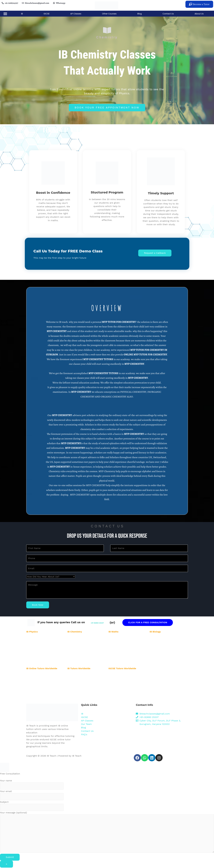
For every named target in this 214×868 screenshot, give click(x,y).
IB (22, 14)
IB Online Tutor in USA (37, 675)
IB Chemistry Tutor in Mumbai (82, 656)
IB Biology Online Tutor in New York (84, 700)
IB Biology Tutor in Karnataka (163, 663)
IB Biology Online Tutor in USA (82, 682)
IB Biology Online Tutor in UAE (82, 686)
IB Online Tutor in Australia (39, 682)
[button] (199, 4)
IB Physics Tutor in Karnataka (40, 663)
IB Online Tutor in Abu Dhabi (40, 678)
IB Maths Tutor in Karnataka (122, 663)
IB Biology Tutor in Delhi (161, 645)
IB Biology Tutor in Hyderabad (164, 649)
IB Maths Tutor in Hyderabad (122, 649)
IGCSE (47, 14)
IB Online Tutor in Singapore (40, 693)
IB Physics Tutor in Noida (38, 642)
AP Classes (76, 14)
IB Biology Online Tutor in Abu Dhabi (84, 689)
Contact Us (168, 14)
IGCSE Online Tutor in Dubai (122, 696)
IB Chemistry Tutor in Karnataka (83, 663)
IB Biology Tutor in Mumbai (162, 656)
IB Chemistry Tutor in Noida (80, 642)
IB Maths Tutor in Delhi (120, 645)
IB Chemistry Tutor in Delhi (80, 645)
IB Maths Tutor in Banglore (121, 652)
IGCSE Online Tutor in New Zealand (125, 689)
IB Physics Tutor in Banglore (40, 652)
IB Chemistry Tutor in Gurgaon (82, 638)
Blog (140, 14)
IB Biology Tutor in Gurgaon (163, 638)
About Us (199, 14)
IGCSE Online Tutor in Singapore (124, 693)
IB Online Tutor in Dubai (38, 696)
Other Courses (109, 14)
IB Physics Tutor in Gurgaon (39, 638)
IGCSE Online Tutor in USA (121, 675)
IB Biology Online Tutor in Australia (84, 696)
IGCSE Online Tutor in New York (124, 686)
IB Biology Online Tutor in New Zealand (86, 693)
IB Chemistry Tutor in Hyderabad (83, 649)
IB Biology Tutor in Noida (161, 642)
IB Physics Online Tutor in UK (81, 675)
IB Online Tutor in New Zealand (41, 689)
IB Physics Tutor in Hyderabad (40, 649)
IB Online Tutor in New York (39, 686)
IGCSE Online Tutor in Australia (123, 682)
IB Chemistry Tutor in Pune (80, 659)
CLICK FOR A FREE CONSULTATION (162, 623)
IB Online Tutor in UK (36, 700)
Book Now (38, 605)
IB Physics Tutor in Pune (38, 659)
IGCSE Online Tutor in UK (121, 700)
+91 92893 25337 (104, 623)
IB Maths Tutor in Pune (119, 659)
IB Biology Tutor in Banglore (163, 652)
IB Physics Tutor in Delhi (38, 645)
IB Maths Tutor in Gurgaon (121, 638)
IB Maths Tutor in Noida (120, 642)
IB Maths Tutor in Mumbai (121, 656)
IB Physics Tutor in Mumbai (39, 656)
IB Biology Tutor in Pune (161, 659)
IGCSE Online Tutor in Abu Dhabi (124, 678)
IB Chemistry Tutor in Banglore (82, 652)
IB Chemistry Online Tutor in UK (83, 678)
